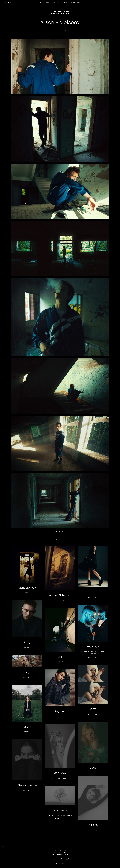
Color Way (60, 774)
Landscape (60, 820)
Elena (93, 593)
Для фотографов (75, 2)
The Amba (93, 647)
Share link (61, 532)
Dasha (27, 727)
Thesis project (60, 811)
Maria (93, 768)
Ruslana (93, 825)
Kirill (60, 658)
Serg (27, 643)
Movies (66, 779)
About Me (64, 2)
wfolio (62, 864)
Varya (27, 673)
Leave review (59, 31)
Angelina (60, 712)
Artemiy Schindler (60, 596)
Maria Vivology (27, 588)
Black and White (27, 786)
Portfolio (48, 2)
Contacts (56, 2)
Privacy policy (66, 860)
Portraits (27, 594)
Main (42, 2)
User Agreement (55, 860)
